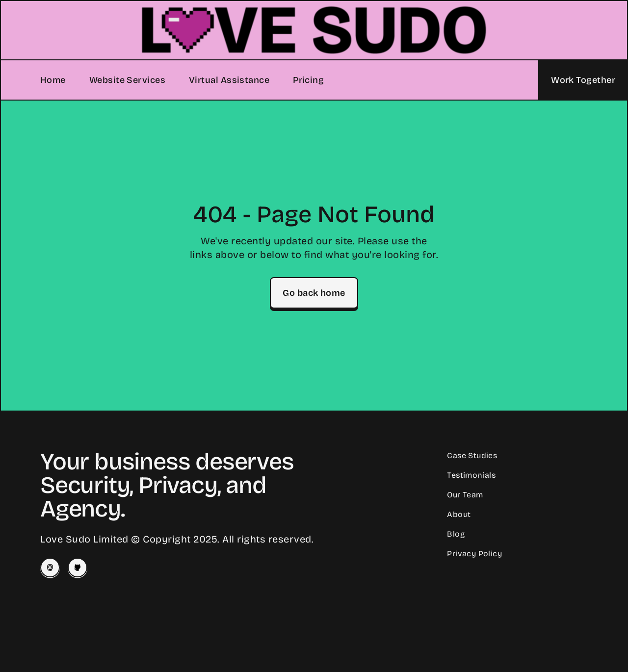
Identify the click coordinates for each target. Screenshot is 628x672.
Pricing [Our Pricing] (308, 80)
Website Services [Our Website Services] (127, 80)
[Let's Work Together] (583, 80)
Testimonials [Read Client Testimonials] (471, 475)
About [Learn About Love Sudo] (459, 514)
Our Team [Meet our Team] (465, 495)
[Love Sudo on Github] (78, 568)
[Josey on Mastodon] (50, 568)
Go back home (314, 293)
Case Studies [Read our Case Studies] (472, 455)
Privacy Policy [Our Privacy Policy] (474, 554)
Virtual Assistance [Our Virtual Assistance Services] (229, 80)
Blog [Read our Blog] (456, 534)
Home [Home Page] (53, 80)
